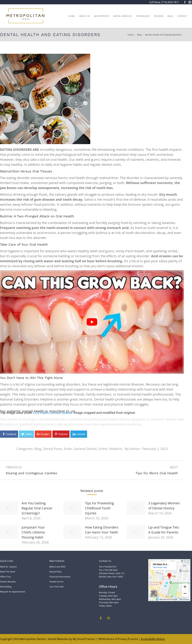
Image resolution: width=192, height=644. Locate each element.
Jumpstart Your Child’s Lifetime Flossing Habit (33, 532)
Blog (38, 449)
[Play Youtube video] (92, 322)
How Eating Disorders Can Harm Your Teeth (102, 530)
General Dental (85, 449)
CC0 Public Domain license (53, 413)
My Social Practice (84, 639)
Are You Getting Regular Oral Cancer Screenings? (37, 508)
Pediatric (116, 449)
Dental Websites (58, 639)
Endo (68, 449)
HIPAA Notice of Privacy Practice (118, 639)
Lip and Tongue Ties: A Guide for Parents (164, 530)
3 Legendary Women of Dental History (164, 506)
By (132, 449)
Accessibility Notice (153, 639)
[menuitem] (72, 16)
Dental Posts (53, 449)
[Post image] (9, 508)
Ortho (103, 449)
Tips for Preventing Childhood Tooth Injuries (99, 508)
